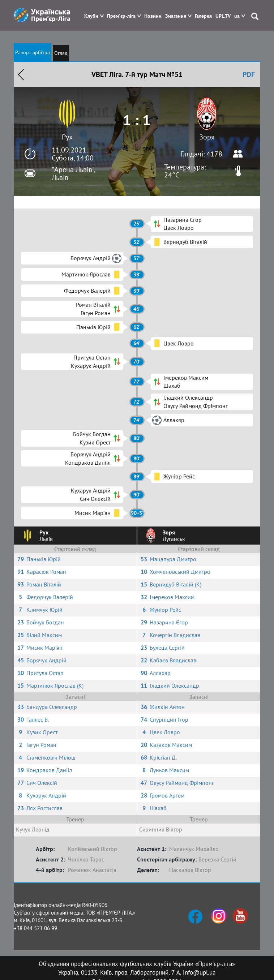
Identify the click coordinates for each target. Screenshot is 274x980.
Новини (153, 16)
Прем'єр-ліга (121, 16)
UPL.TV (223, 16)
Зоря (207, 137)
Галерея (203, 16)
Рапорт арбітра (33, 52)
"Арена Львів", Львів (73, 173)
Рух (67, 137)
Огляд (61, 53)
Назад (21, 74)
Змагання (176, 16)
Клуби (91, 16)
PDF (249, 74)
